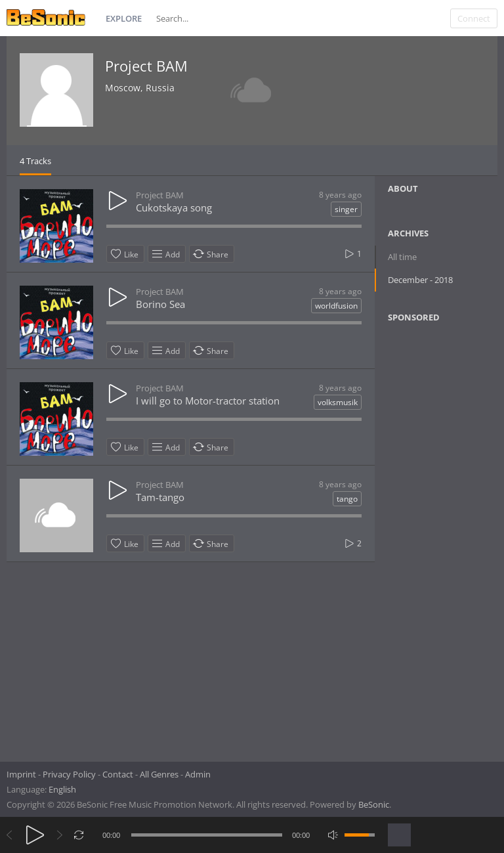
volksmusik (338, 402)
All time (402, 257)
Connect (474, 18)
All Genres (159, 774)
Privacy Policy (69, 774)
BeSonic (374, 804)
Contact (118, 774)
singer (346, 209)
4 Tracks (35, 161)
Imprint (21, 774)
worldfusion (336, 306)
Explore (124, 18)
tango (347, 499)
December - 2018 (420, 280)
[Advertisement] (445, 538)
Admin (198, 774)
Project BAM (146, 66)
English (62, 789)
